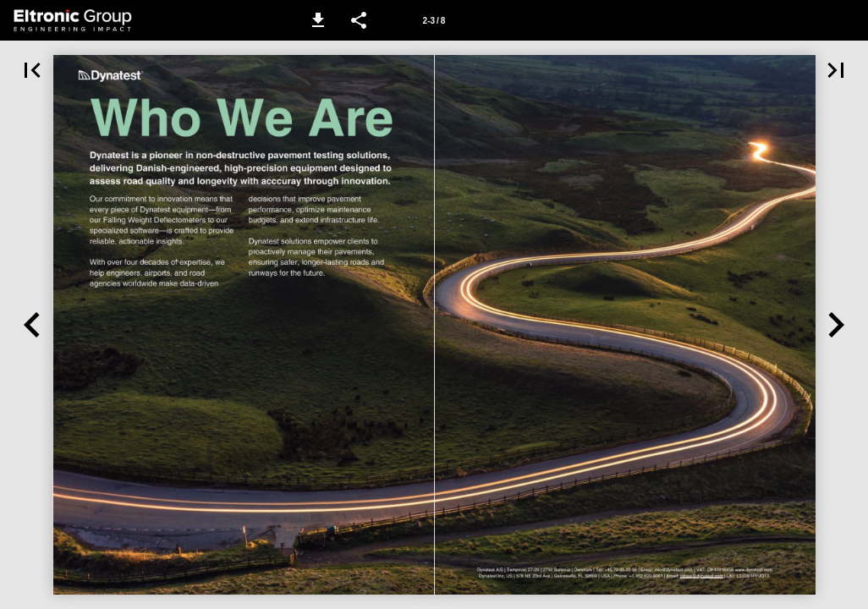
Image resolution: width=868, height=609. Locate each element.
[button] (318, 20)
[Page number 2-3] (434, 20)
